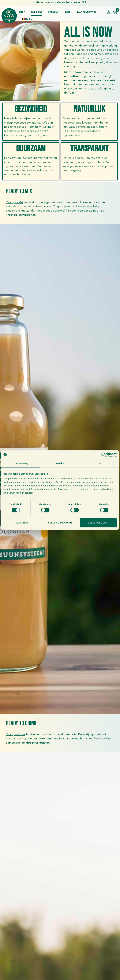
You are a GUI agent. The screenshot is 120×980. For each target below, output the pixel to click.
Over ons (37, 12)
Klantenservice (86, 12)
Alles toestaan (98, 523)
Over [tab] (99, 463)
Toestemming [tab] (21, 463)
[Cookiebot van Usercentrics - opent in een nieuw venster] (104, 455)
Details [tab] (60, 463)
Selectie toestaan (60, 523)
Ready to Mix (15, 202)
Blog (67, 12)
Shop (22, 12)
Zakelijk (53, 12)
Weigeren (22, 523)
